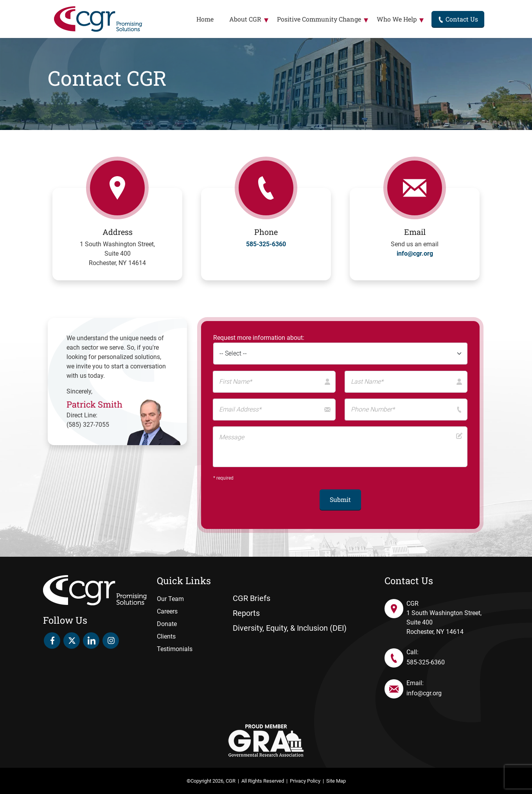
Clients (166, 636)
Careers (167, 611)
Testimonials (175, 649)
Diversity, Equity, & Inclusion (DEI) (290, 628)
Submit (340, 499)
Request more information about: (259, 338)
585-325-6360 (266, 244)
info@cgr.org (415, 254)
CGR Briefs (252, 598)
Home (205, 19)
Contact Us (458, 19)
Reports (246, 613)
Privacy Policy (305, 781)
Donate (167, 624)
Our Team (170, 599)
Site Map (336, 781)
